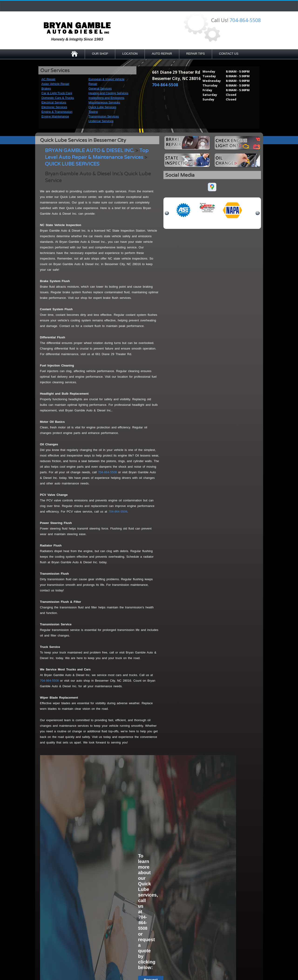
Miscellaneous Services (104, 102)
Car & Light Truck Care (57, 93)
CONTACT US (229, 54)
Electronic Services (54, 107)
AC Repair (48, 79)
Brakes (46, 88)
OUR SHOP (100, 54)
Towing (93, 112)
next (257, 213)
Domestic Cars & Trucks (58, 98)
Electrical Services (54, 102)
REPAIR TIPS (196, 54)
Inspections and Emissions (106, 98)
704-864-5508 (245, 20)
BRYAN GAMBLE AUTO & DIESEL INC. (90, 151)
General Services (100, 88)
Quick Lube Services (102, 107)
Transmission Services (104, 116)
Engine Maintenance (55, 116)
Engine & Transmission (57, 112)
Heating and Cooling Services (108, 93)
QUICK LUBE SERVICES (72, 164)
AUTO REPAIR (162, 54)
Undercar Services (101, 121)
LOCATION (130, 54)
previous (167, 213)
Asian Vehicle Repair (55, 84)
